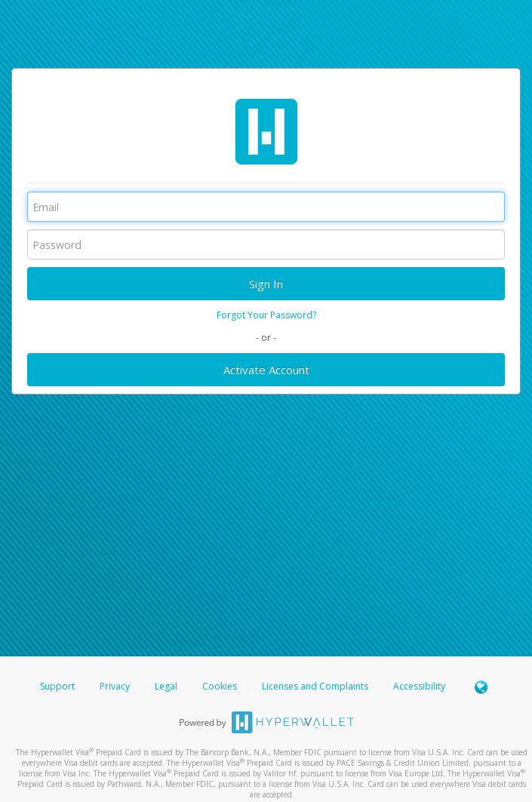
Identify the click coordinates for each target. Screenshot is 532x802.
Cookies (220, 686)
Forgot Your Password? (266, 315)
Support (57, 686)
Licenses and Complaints (316, 686)
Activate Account (266, 370)
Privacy (115, 686)
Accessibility (419, 686)
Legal (166, 686)
